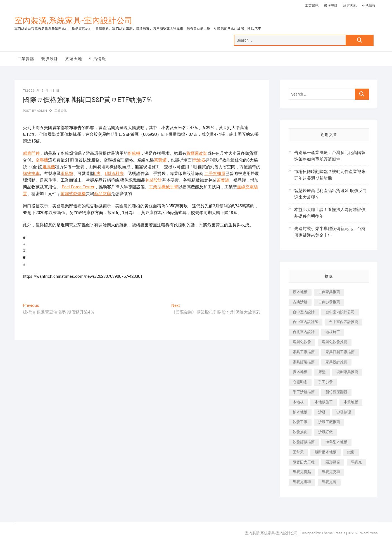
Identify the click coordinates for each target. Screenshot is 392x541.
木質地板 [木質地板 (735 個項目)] (351, 402)
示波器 (199, 160)
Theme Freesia (333, 533)
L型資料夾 (114, 174)
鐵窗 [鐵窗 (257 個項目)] (351, 452)
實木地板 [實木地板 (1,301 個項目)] (300, 372)
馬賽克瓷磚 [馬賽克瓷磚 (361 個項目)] (331, 472)
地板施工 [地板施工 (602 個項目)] (333, 332)
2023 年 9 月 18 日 (41, 91)
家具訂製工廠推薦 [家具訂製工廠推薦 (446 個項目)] (340, 352)
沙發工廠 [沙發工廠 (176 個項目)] (300, 422)
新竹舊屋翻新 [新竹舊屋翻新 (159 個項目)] (336, 392)
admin (41, 111)
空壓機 (42, 160)
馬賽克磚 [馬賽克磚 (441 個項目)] (329, 482)
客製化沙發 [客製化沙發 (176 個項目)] (302, 342)
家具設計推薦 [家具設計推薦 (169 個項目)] (336, 362)
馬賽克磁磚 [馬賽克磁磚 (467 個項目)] (302, 482)
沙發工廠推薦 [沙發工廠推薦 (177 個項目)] (329, 422)
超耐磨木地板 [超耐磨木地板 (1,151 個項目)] (326, 452)
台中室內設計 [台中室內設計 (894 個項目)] (304, 312)
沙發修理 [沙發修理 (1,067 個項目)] (344, 412)
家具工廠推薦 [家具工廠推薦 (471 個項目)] (304, 352)
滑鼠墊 (67, 174)
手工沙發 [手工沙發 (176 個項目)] (326, 382)
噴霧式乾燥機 (73, 194)
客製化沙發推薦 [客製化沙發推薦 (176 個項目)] (335, 342)
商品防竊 (103, 194)
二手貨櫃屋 (215, 174)
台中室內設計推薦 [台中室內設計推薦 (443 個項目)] (344, 322)
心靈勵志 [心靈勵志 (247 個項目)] (300, 382)
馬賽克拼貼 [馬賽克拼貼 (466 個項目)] (302, 472)
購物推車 (31, 174)
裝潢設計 (331, 6)
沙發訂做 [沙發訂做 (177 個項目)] (326, 432)
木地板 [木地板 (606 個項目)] (298, 402)
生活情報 (369, 6)
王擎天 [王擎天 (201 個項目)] (298, 452)
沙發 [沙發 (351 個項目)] (322, 412)
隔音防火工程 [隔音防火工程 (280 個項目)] (304, 462)
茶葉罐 (160, 160)
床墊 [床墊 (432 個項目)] (322, 372)
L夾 (97, 174)
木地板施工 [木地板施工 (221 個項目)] (324, 402)
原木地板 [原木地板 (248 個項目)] (300, 292)
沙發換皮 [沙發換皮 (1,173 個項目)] (300, 432)
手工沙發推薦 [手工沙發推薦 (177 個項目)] (304, 392)
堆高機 (49, 167)
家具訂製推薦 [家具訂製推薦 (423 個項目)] (304, 362)
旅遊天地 (350, 6)
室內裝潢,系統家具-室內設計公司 (74, 21)
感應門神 (31, 153)
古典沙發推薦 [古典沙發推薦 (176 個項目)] (329, 302)
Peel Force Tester (78, 187)
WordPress (369, 533)
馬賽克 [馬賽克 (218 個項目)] (356, 462)
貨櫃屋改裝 (197, 153)
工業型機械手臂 (164, 187)
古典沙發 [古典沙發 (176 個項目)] (300, 302)
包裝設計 (154, 180)
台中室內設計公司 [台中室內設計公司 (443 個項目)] (340, 312)
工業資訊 (312, 6)
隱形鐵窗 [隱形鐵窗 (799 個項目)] (333, 462)
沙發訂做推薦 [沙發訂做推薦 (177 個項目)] (304, 442)
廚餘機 (134, 153)
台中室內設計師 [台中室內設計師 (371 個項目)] (306, 322)
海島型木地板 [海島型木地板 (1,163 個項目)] (336, 442)
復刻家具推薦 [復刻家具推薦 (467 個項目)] (347, 372)
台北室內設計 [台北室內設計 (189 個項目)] (304, 332)
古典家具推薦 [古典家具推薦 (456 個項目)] (329, 292)
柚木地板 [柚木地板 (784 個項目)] (300, 412)
